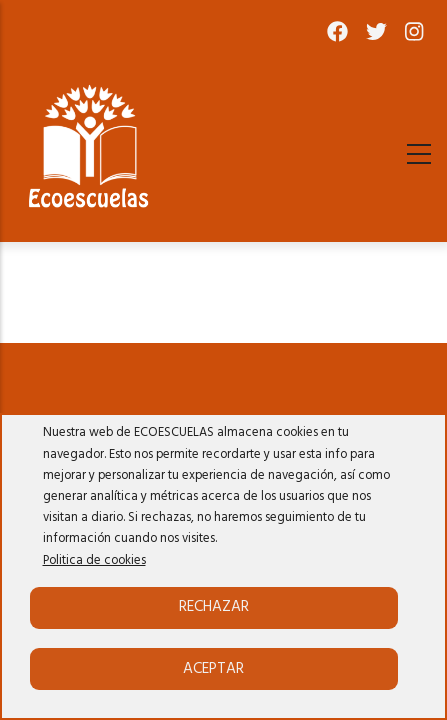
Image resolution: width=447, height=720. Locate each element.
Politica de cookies (94, 561)
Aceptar (213, 669)
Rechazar (214, 607)
